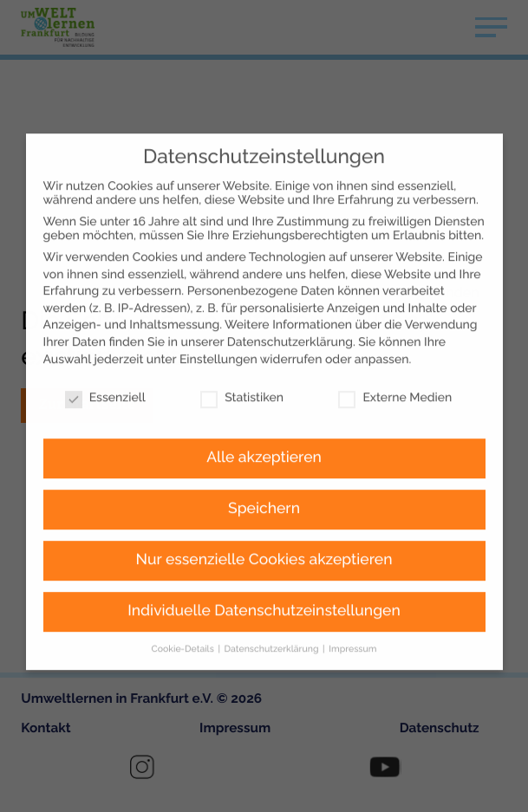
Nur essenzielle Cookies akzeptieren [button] (264, 519)
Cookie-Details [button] (184, 608)
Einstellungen (218, 318)
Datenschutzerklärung (290, 302)
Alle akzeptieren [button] (264, 417)
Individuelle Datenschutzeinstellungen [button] (264, 570)
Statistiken (242, 357)
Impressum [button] (352, 608)
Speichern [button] (264, 468)
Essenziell (105, 357)
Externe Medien (395, 357)
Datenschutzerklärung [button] (273, 608)
